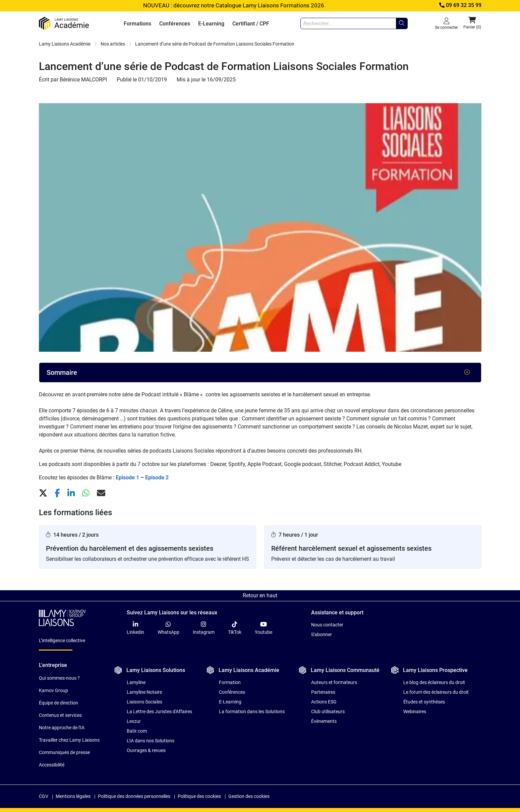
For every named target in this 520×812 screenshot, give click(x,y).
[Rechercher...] (402, 23)
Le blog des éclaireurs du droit (434, 682)
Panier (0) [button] (472, 23)
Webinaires (415, 712)
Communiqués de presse (64, 752)
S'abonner (322, 634)
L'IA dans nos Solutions (151, 741)
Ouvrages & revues (146, 750)
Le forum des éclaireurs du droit (436, 692)
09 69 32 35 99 (460, 5)
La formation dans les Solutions (252, 712)
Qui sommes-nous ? (59, 678)
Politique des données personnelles (134, 796)
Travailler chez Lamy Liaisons (69, 740)
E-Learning (211, 24)
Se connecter (446, 23)
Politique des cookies (199, 796)
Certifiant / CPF (251, 24)
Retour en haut (260, 595)
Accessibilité (52, 765)
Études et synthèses (424, 702)
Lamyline (136, 682)
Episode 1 (127, 478)
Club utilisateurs (328, 712)
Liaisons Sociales (145, 702)
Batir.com (137, 731)
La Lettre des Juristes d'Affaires (159, 712)
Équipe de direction (59, 703)
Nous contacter (327, 625)
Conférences (175, 24)
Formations (137, 24)
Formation (230, 682)
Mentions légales (73, 796)
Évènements (324, 721)
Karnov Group (53, 690)
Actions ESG (324, 702)
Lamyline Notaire (144, 692)
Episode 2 (157, 478)
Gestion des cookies (249, 796)
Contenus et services (60, 715)
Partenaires (323, 692)
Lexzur (134, 721)
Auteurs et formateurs (334, 682)
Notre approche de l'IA (62, 728)
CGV (44, 796)
